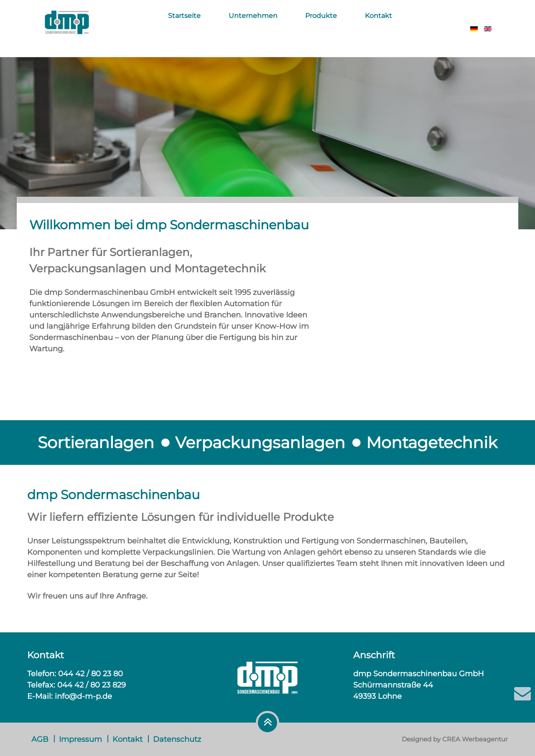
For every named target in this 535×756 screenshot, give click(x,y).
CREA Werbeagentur (475, 739)
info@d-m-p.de (83, 696)
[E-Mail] (522, 693)
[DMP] (67, 28)
